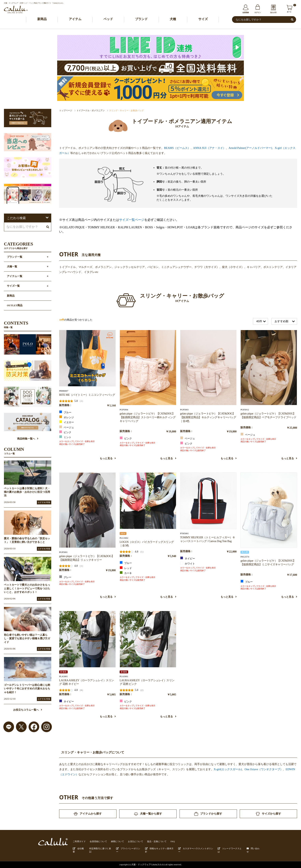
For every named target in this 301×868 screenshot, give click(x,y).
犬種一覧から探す (148, 814)
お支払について (136, 841)
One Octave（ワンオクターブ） (264, 769)
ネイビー (188, 558)
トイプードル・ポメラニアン (91, 110)
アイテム (75, 19)
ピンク (65, 432)
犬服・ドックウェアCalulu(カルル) (148, 864)
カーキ (126, 573)
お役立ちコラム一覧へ (28, 710)
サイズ (203, 19)
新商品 (42, 19)
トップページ (66, 110)
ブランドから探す (208, 814)
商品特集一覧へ (28, 439)
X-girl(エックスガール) (228, 769)
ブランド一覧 (15, 257)
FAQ (173, 841)
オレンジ (67, 417)
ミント (65, 437)
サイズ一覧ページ (132, 220)
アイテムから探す (88, 814)
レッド (126, 568)
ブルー (65, 412)
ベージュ (67, 427)
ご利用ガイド (79, 841)
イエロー (67, 422)
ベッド (108, 19)
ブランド (141, 19)
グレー (65, 577)
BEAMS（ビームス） (177, 148)
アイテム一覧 (15, 276)
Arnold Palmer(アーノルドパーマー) (250, 148)
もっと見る (108, 458)
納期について (117, 841)
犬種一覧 (12, 267)
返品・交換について (157, 841)
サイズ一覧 (13, 286)
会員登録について (98, 841)
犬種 (173, 19)
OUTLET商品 (15, 305)
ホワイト (188, 563)
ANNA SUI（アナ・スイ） (210, 148)
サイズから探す (268, 814)
